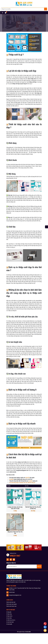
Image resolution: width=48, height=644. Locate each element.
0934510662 (12, 592)
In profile (11, 479)
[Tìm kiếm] (46, 9)
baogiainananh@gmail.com (15, 595)
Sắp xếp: (9, 486)
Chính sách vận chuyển (12, 604)
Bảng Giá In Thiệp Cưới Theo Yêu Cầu (15, 533)
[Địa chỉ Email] (24, 566)
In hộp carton (9, 616)
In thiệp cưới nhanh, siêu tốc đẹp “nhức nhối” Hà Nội (15, 508)
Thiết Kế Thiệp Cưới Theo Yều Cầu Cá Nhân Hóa (33, 508)
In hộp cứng (9, 614)
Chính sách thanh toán (11, 606)
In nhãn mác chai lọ (11, 620)
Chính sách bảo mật (11, 602)
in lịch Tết (27, 478)
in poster (30, 481)
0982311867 (15, 556)
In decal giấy (9, 624)
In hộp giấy (9, 612)
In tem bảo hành (10, 622)
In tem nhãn (9, 618)
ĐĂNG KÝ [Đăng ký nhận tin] (39, 566)
